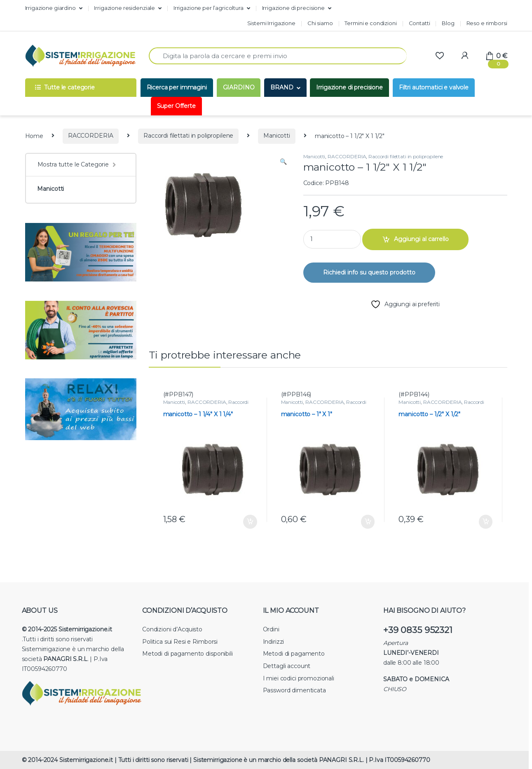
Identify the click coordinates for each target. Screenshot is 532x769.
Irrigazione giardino (50, 8)
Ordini (271, 629)
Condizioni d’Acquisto (172, 629)
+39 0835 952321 (418, 630)
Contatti (420, 23)
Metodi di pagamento (294, 654)
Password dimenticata (294, 690)
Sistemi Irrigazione (271, 23)
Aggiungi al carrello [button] (250, 522)
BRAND (282, 87)
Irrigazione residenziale (124, 8)
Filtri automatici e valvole (434, 87)
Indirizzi (274, 642)
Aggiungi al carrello (421, 239)
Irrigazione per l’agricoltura (209, 8)
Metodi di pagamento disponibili (187, 654)
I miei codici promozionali (299, 678)
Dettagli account (287, 666)
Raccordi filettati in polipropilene (188, 136)
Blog (448, 23)
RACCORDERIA (91, 136)
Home (34, 136)
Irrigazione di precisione (294, 8)
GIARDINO (239, 87)
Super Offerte (176, 106)
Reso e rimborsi (487, 23)
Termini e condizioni (370, 23)
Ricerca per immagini (177, 87)
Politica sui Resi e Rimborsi (180, 642)
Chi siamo (320, 23)
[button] (283, 162)
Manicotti (277, 136)
